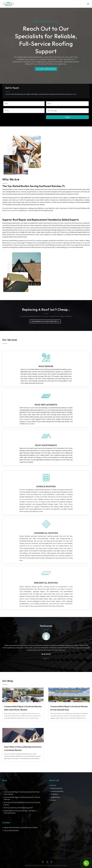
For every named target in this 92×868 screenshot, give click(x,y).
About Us (53, 785)
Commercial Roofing (57, 791)
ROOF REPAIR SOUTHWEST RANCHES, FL (45, 321)
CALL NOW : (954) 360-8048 (46, 69)
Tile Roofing (54, 794)
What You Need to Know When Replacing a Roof (18, 808)
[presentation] (18, 119)
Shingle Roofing (55, 797)
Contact (53, 800)
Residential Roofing (56, 788)
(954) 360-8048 (13, 831)
